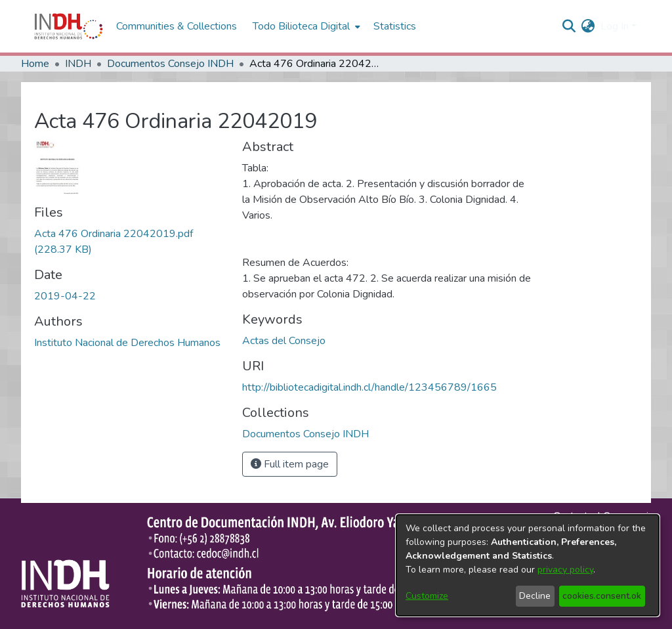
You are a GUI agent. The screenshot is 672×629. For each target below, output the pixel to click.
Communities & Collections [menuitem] (177, 26)
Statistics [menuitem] (395, 26)
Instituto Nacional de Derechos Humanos (127, 343)
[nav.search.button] (569, 26)
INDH (78, 64)
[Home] (69, 26)
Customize (427, 596)
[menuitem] (588, 26)
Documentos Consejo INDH (170, 64)
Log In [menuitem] (615, 26)
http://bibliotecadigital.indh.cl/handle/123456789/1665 (369, 387)
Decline (535, 596)
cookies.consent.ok (602, 596)
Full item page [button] (290, 464)
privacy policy (565, 570)
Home (35, 64)
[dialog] (528, 565)
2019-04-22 (65, 296)
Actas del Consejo (284, 341)
